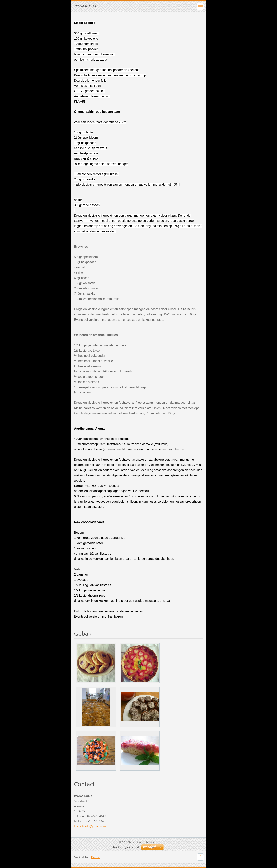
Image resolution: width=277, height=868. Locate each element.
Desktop (96, 857)
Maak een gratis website (127, 847)
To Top (200, 857)
